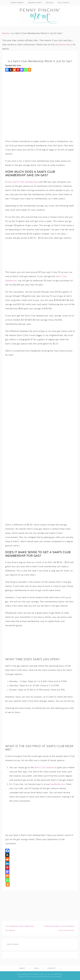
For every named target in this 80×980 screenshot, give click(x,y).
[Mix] (7, 876)
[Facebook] (7, 70)
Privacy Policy (25, 977)
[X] (11, 70)
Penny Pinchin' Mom (40, 16)
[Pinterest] (18, 70)
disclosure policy (63, 45)
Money (6, 33)
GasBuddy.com (58, 784)
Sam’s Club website (44, 768)
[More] (29, 70)
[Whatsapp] (25, 70)
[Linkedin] (7, 863)
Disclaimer (56, 977)
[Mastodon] (22, 70)
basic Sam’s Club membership (22, 182)
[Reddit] (14, 70)
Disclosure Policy (42, 977)
